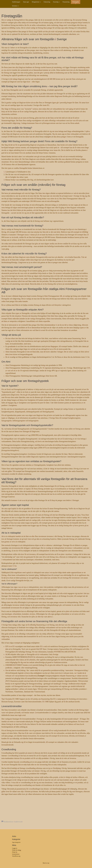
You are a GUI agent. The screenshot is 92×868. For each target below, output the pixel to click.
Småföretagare (16, 2)
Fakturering (47, 2)
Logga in (15, 848)
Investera (15, 6)
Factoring (56, 2)
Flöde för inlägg (17, 850)
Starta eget (26, 2)
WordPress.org (16, 856)
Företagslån (76, 2)
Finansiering (66, 2)
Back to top (46, 863)
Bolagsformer (36, 2)
